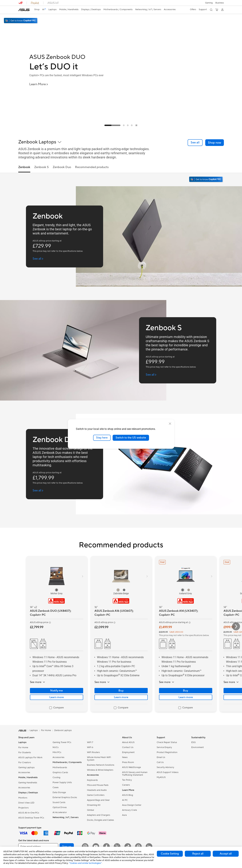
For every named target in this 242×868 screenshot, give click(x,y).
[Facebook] (106, 847)
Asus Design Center (132, 805)
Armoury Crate (129, 810)
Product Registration (167, 752)
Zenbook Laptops (63, 730)
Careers (126, 785)
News (125, 757)
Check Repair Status (167, 742)
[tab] (112, 125)
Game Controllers (96, 795)
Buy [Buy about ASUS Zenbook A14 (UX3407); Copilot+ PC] (185, 691)
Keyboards (92, 780)
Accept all (226, 854)
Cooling (56, 777)
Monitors (23, 798)
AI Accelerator (60, 812)
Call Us (160, 762)
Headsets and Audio (97, 790)
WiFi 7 (90, 742)
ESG (193, 742)
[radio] (57, 590)
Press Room (128, 762)
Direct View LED (26, 803)
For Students (25, 753)
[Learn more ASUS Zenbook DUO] (121, 128)
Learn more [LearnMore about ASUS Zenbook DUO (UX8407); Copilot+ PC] (57, 697)
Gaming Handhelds (28, 783)
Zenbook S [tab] (41, 167)
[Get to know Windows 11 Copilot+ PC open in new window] (206, 180)
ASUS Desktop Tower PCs (31, 818)
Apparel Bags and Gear (98, 800)
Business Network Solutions (101, 765)
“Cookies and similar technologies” (85, 863)
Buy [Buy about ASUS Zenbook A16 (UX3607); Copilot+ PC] (121, 691)
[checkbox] (56, 708)
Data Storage (59, 792)
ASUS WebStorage (131, 767)
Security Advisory (165, 767)
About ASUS (128, 742)
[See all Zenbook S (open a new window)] (151, 375)
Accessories (24, 772)
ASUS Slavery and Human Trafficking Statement (135, 774)
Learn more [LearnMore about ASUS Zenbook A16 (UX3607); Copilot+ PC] (121, 697)
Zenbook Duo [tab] (62, 167)
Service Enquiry (164, 747)
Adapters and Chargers (99, 815)
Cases (56, 787)
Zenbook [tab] (24, 167)
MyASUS (161, 777)
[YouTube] (96, 847)
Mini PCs (57, 752)
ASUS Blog (128, 795)
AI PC (125, 800)
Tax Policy (127, 780)
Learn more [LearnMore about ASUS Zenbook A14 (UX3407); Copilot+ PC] (186, 697)
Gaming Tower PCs (62, 742)
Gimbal (90, 810)
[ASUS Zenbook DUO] (74, 57)
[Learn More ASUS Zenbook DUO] (39, 84)
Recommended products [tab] (92, 167)
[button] (209, 3)
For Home (23, 748)
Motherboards (60, 767)
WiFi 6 (90, 747)
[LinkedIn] (149, 847)
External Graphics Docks (65, 797)
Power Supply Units (62, 782)
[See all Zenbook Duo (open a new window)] (38, 490)
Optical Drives (60, 807)
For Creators (25, 762)
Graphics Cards (60, 772)
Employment (128, 752)
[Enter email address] (38, 847)
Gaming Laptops (26, 767)
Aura (124, 815)
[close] (170, 424)
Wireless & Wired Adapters (100, 770)
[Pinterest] (138, 847)
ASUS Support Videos (168, 772)
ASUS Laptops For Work (30, 758)
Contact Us (128, 747)
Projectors (23, 808)
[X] (117, 847)
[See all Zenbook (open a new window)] (38, 259)
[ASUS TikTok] (128, 847)
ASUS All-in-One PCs (29, 813)
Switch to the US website (131, 438)
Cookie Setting (170, 854)
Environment (198, 747)
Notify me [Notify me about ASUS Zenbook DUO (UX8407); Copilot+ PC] (56, 691)
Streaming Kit (94, 805)
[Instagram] (85, 847)
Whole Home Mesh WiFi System (99, 759)
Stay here (102, 438)
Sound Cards (59, 802)
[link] (24, 10)
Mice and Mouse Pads (98, 785)
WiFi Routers (93, 752)
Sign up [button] (67, 847)
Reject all (198, 854)
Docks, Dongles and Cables (100, 820)
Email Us (161, 757)
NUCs (56, 747)
